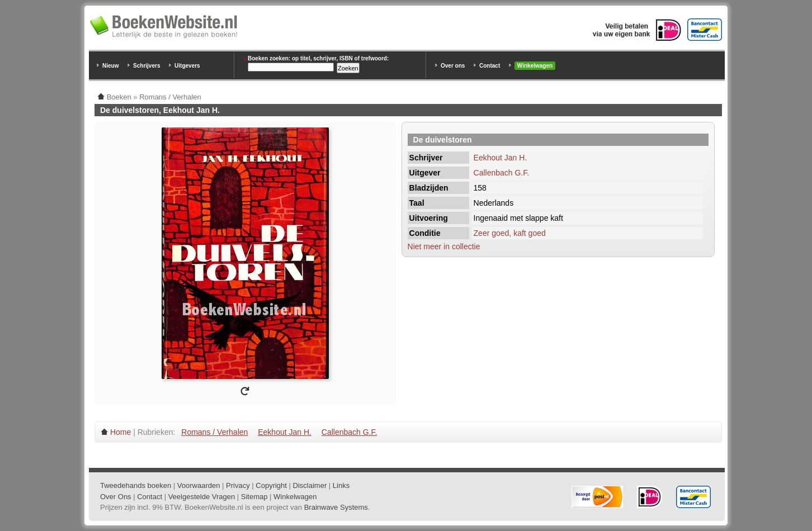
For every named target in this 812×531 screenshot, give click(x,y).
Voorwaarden (199, 485)
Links (341, 485)
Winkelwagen (535, 66)
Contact (490, 66)
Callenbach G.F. (502, 173)
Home (121, 432)
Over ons (453, 66)
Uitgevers (187, 66)
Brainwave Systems (336, 507)
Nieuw (110, 66)
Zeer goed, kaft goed (510, 233)
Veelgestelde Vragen (202, 497)
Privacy (238, 485)
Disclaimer (310, 485)
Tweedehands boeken (136, 485)
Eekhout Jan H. (501, 158)
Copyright (271, 485)
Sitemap (254, 497)
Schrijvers (147, 66)
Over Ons (116, 497)
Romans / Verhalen (214, 432)
